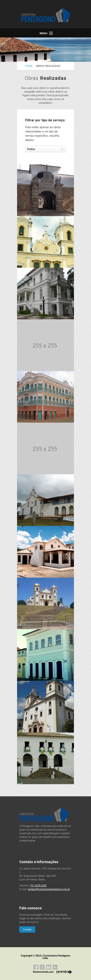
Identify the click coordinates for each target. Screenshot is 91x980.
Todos (31, 149)
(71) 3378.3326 (38, 886)
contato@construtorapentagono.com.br (49, 889)
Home (29, 66)
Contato (27, 930)
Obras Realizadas (48, 66)
